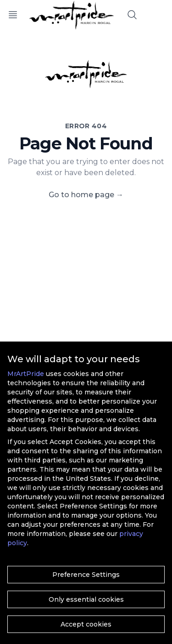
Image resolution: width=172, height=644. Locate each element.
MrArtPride (26, 374)
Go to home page (86, 195)
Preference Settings (86, 575)
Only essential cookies (86, 599)
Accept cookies (86, 624)
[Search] (132, 15)
